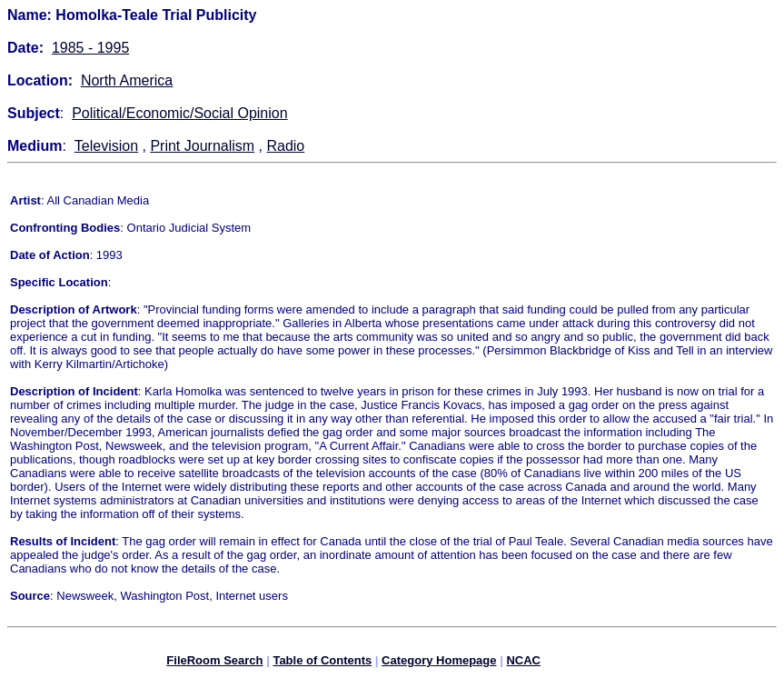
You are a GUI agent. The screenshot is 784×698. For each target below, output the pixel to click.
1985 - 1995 (90, 48)
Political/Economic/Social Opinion (179, 113)
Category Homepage (439, 663)
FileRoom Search (214, 663)
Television (106, 146)
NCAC (523, 663)
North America (127, 80)
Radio (285, 146)
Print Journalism (202, 146)
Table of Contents (322, 663)
